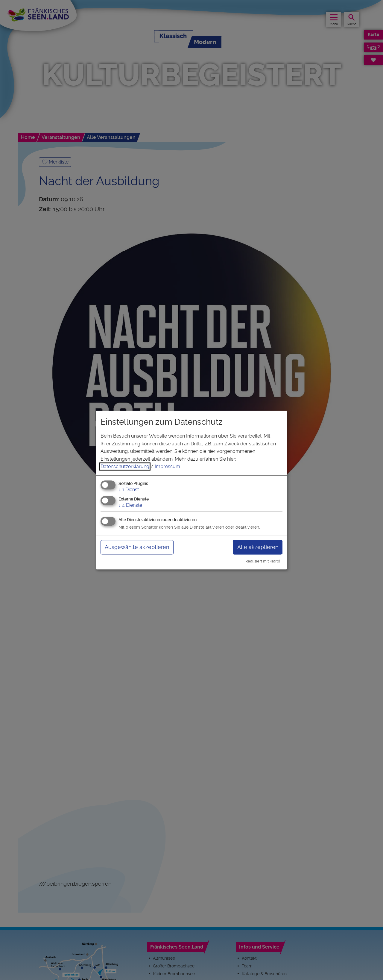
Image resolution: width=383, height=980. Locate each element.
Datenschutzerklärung (125, 466)
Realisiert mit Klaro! (263, 561)
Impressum (167, 466)
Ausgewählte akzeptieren (137, 547)
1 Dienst (129, 490)
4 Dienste (130, 505)
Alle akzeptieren (258, 547)
